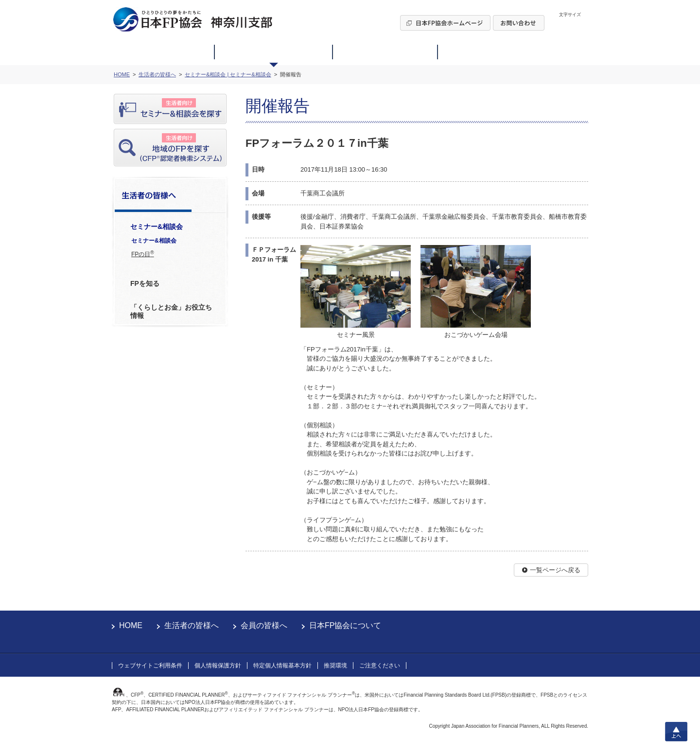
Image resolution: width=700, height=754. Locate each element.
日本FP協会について (345, 625)
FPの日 (143, 254)
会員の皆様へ (264, 625)
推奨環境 (335, 666)
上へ (676, 732)
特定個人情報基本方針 (282, 666)
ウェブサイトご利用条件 (150, 666)
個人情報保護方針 (218, 666)
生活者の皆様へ (192, 625)
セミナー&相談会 (154, 241)
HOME (131, 625)
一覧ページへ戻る (555, 570)
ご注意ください (380, 666)
